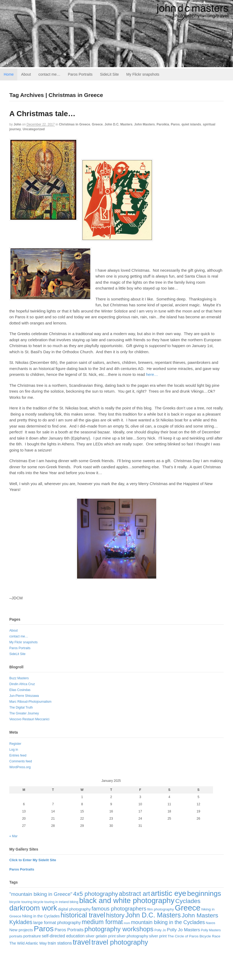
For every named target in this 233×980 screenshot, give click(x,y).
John (17, 124)
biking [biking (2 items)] (74, 902)
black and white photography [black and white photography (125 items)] (127, 900)
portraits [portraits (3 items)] (16, 936)
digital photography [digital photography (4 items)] (75, 909)
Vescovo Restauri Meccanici (29, 719)
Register (15, 744)
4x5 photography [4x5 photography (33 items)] (96, 894)
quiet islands (191, 124)
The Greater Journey (24, 713)
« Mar (13, 836)
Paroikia (163, 124)
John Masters (144, 124)
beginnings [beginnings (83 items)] (204, 893)
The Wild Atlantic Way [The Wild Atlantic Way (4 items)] (28, 943)
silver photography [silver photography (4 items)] (132, 936)
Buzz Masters (19, 678)
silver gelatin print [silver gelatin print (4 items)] (101, 936)
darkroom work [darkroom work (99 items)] (33, 908)
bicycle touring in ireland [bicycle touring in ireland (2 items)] (51, 902)
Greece (97, 124)
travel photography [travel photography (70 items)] (120, 942)
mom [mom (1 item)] (127, 923)
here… (152, 374)
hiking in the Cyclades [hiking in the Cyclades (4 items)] (41, 916)
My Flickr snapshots (143, 74)
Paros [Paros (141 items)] (44, 929)
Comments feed (21, 761)
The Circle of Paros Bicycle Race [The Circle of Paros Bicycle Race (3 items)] (194, 936)
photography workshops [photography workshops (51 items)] (119, 929)
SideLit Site (109, 74)
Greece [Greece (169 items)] (188, 908)
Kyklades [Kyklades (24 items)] (21, 922)
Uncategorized (34, 129)
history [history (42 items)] (115, 915)
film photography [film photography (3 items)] (160, 909)
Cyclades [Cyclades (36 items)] (188, 901)
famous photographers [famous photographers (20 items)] (119, 908)
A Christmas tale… (42, 114)
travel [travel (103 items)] (82, 942)
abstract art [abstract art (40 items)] (134, 894)
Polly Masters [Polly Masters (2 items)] (211, 930)
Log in (14, 750)
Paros (175, 124)
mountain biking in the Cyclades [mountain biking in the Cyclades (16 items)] (168, 922)
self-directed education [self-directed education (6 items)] (63, 936)
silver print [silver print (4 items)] (158, 936)
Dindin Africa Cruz (22, 684)
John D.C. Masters (118, 124)
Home (9, 74)
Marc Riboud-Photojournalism (30, 702)
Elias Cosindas (20, 690)
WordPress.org (20, 767)
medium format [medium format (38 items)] (102, 922)
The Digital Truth (21, 707)
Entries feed (18, 755)
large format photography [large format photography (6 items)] (57, 923)
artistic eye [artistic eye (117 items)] (169, 893)
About (26, 74)
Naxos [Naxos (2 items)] (210, 923)
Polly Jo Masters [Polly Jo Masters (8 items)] (183, 930)
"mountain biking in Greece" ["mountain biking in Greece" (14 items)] (41, 894)
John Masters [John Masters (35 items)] (200, 915)
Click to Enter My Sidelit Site (33, 860)
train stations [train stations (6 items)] (60, 943)
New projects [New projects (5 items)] (21, 930)
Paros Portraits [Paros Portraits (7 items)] (69, 930)
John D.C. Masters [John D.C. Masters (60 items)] (153, 915)
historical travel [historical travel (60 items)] (83, 915)
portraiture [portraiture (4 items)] (32, 936)
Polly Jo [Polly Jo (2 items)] (160, 930)
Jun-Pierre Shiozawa (24, 696)
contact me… (49, 74)
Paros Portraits (80, 74)
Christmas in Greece (75, 124)
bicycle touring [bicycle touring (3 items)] (21, 902)
